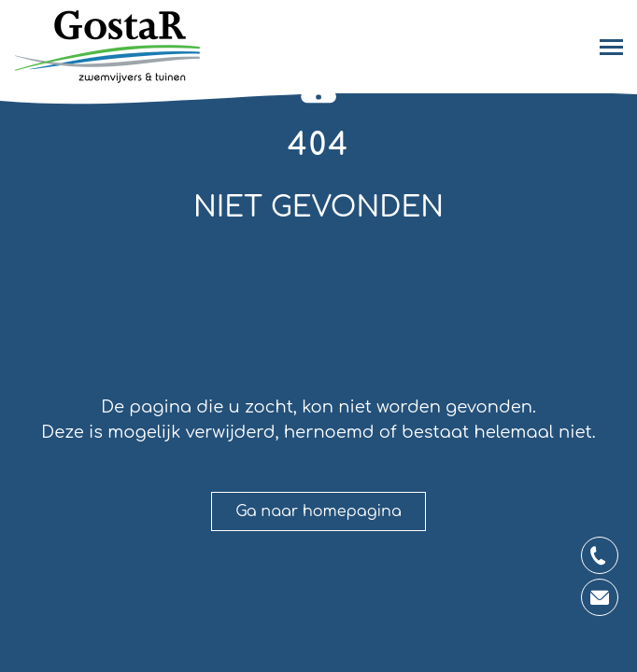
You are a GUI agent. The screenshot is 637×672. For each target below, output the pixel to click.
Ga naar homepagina (318, 511)
